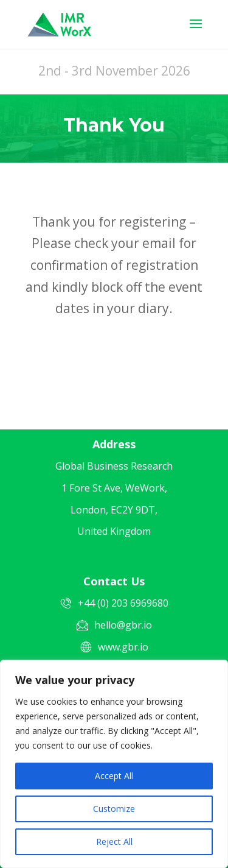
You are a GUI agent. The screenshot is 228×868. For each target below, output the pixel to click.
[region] (114, 764)
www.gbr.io (123, 647)
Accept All (114, 776)
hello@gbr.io (123, 625)
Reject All (114, 842)
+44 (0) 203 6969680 (123, 603)
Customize (114, 809)
